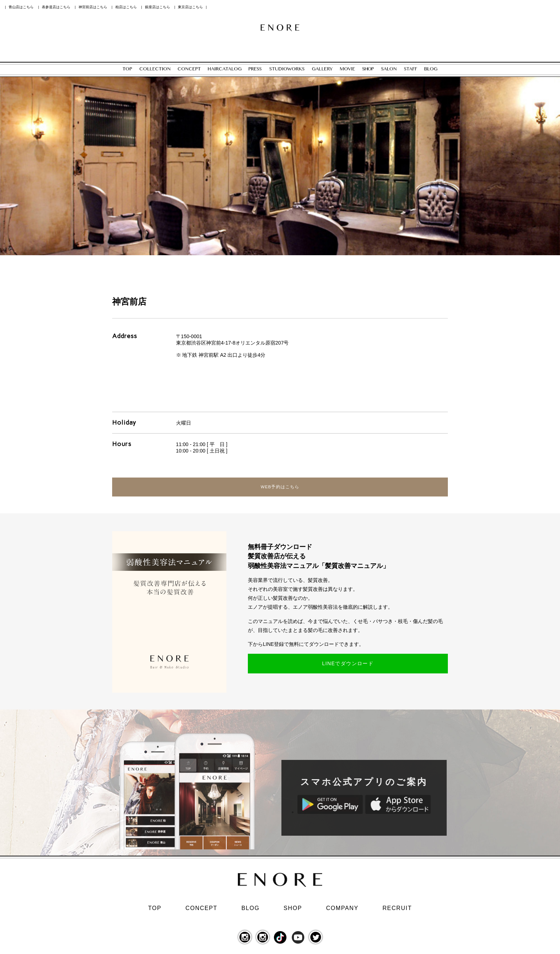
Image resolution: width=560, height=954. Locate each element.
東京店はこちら (190, 7)
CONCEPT (201, 911)
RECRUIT (397, 911)
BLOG (251, 911)
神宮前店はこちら (93, 7)
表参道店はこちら (56, 7)
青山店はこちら (21, 7)
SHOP (293, 911)
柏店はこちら (126, 7)
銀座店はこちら (157, 7)
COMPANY (342, 911)
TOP (155, 911)
